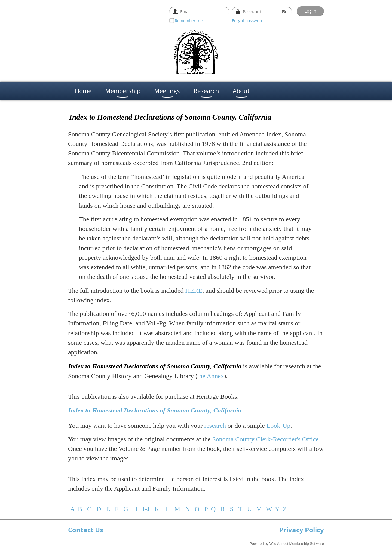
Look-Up (278, 426)
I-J (146, 509)
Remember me (189, 20)
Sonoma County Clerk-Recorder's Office (265, 439)
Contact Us (86, 530)
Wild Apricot (279, 544)
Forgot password (248, 20)
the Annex (211, 376)
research (215, 426)
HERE (194, 291)
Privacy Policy (302, 530)
